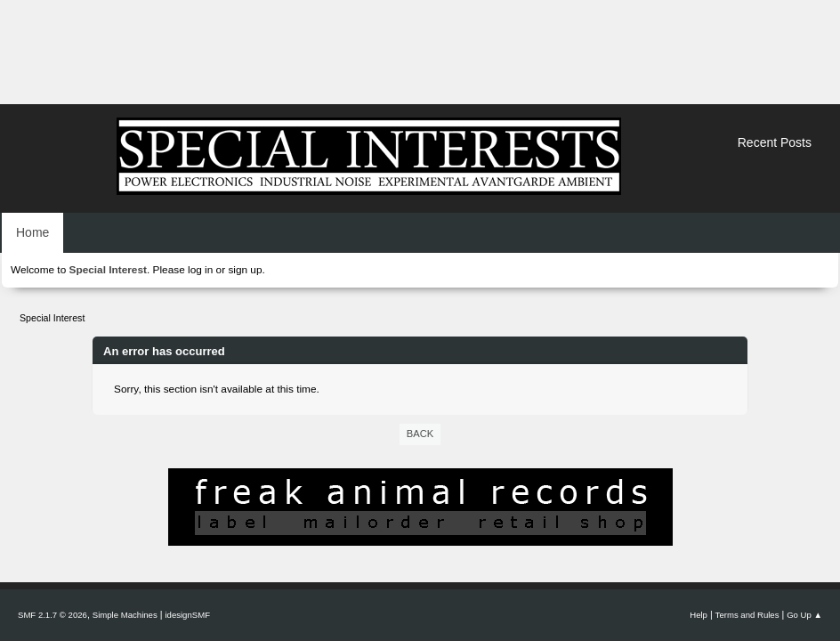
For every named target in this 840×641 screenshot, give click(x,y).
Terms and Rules (747, 615)
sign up (245, 270)
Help (699, 615)
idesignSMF (187, 615)
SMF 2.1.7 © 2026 (52, 615)
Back (420, 434)
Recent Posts (775, 142)
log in (200, 270)
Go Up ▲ (804, 615)
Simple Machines (125, 615)
